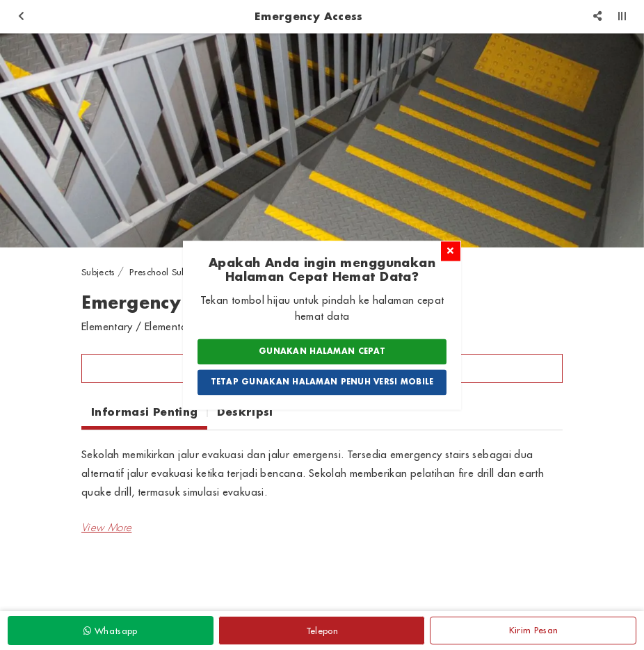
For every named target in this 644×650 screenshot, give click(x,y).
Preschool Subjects (167, 272)
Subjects (98, 272)
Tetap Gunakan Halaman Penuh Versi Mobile (322, 382)
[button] (106, 528)
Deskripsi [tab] (245, 412)
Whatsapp (110, 631)
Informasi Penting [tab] (144, 412)
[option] (322, 141)
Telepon (322, 631)
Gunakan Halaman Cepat (322, 352)
